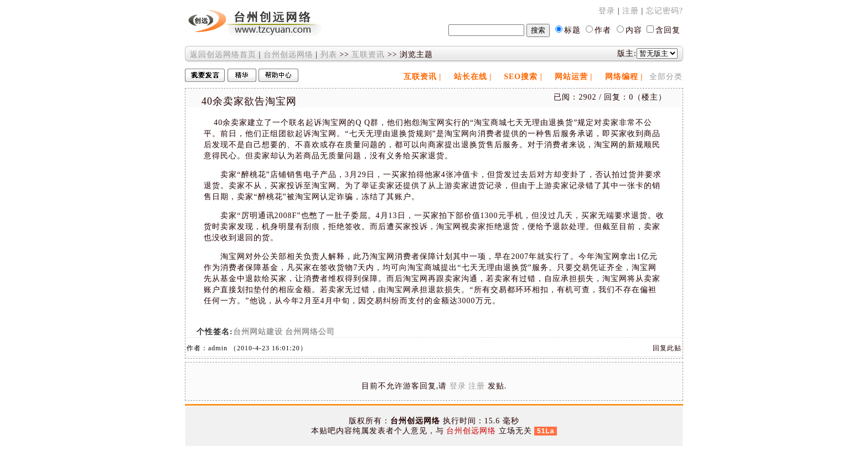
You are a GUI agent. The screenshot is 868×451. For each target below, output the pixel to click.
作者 (603, 30)
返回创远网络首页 (223, 55)
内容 (634, 30)
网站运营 (571, 77)
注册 (631, 11)
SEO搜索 (521, 77)
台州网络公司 (310, 332)
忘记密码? (665, 11)
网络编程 (622, 77)
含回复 (668, 30)
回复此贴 (667, 348)
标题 (572, 30)
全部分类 (666, 77)
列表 (329, 55)
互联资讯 (368, 55)
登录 (607, 11)
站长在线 (471, 77)
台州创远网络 (288, 55)
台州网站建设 (258, 332)
